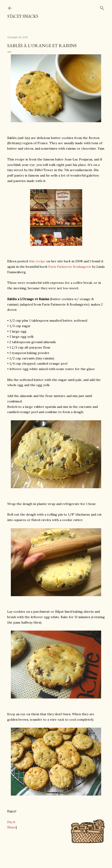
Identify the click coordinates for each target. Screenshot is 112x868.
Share (12, 827)
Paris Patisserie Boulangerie (70, 267)
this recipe (37, 261)
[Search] (102, 7)
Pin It (11, 822)
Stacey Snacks (23, 16)
